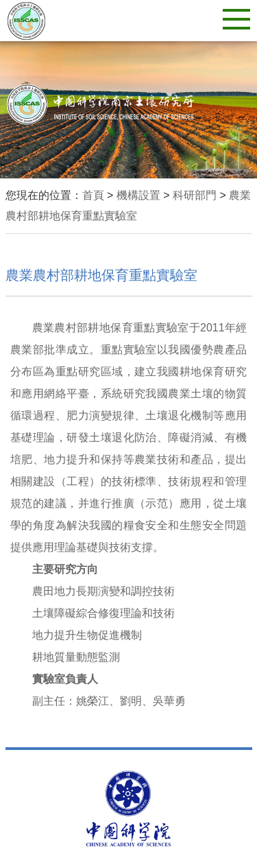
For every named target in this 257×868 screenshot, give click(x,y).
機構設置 (138, 195)
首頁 (93, 195)
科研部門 (195, 195)
